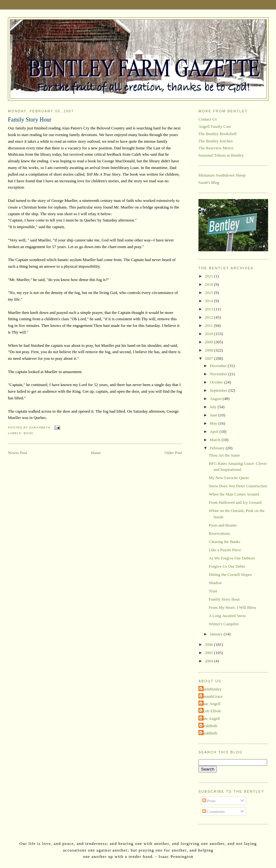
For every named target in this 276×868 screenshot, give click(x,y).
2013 (209, 309)
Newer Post (17, 453)
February (218, 448)
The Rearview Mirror (216, 148)
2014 (209, 301)
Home (96, 453)
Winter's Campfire (224, 624)
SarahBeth (209, 726)
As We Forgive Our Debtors (232, 558)
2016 (209, 284)
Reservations (219, 533)
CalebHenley (211, 689)
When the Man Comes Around (234, 494)
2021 (209, 276)
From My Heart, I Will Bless (232, 607)
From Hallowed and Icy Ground (235, 502)
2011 (209, 325)
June (214, 415)
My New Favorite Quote (229, 478)
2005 (209, 653)
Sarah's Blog (209, 182)
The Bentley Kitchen (216, 141)
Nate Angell (210, 718)
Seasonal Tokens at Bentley (221, 155)
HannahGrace (211, 696)
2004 (209, 661)
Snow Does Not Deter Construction (238, 486)
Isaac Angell (210, 704)
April (215, 431)
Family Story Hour (30, 120)
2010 (209, 334)
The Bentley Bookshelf (218, 134)
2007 (209, 358)
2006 (209, 644)
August (216, 399)
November (219, 374)
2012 (209, 317)
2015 (209, 293)
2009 (209, 342)
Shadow (215, 583)
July (214, 407)
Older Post (173, 453)
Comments (214, 812)
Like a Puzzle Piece (225, 550)
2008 (209, 350)
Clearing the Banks (224, 542)
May (214, 423)
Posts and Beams (223, 525)
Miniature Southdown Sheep (222, 175)
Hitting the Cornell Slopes (230, 575)
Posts (209, 801)
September (219, 390)
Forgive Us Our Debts (227, 566)
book (28, 433)
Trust (213, 591)
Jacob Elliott (210, 711)
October (217, 382)
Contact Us (208, 119)
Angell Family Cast (215, 126)
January (217, 634)
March (216, 440)
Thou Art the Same (224, 455)
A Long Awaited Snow (227, 616)
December (219, 366)
